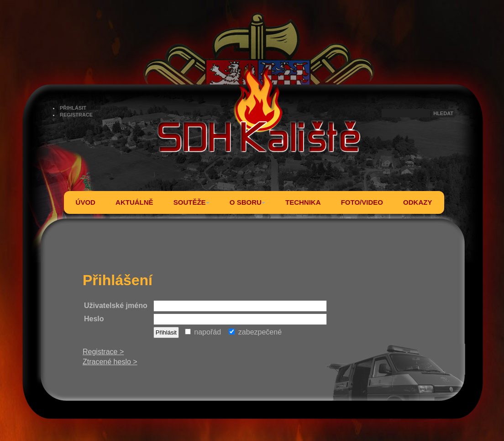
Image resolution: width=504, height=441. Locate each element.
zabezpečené (255, 332)
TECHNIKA (303, 202)
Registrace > (103, 352)
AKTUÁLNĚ (134, 202)
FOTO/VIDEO (362, 202)
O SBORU (247, 202)
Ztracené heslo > (110, 362)
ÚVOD (86, 202)
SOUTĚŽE (192, 202)
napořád (203, 332)
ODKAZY (417, 202)
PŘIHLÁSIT (73, 108)
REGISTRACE (76, 115)
